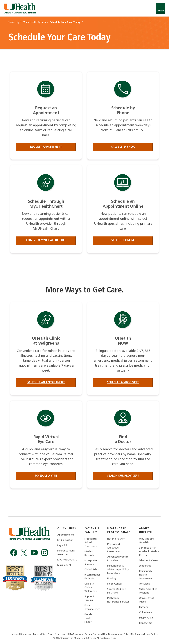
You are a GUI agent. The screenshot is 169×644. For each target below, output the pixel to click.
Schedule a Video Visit (123, 382)
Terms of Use (40, 635)
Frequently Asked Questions (91, 543)
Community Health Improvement (147, 575)
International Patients (92, 577)
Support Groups (89, 599)
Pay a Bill (62, 546)
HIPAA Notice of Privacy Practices (85, 635)
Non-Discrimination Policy (116, 635)
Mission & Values (149, 561)
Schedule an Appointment (46, 382)
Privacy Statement (57, 635)
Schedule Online (123, 241)
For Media (145, 584)
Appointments (66, 535)
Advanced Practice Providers (118, 559)
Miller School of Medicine (148, 591)
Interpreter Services (91, 563)
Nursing (112, 579)
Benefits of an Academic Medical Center (149, 552)
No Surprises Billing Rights (144, 635)
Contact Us (146, 624)
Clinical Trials (92, 570)
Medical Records (89, 554)
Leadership (145, 566)
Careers (143, 608)
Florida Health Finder (88, 619)
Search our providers (123, 476)
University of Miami (147, 600)
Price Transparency (92, 608)
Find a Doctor (65, 540)
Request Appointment (46, 147)
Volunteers (145, 613)
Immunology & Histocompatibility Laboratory (118, 570)
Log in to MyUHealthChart (46, 241)
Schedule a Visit (46, 476)
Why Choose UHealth (146, 541)
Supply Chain (146, 618)
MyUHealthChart (67, 560)
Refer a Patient (116, 539)
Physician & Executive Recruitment (115, 548)
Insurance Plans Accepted (66, 553)
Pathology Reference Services (118, 600)
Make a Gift (64, 566)
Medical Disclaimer (22, 635)
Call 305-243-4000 (123, 147)
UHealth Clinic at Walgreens (91, 588)
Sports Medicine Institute (117, 591)
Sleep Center (115, 584)
